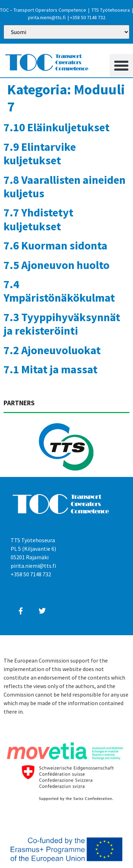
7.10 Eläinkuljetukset (57, 127)
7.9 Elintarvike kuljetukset (40, 154)
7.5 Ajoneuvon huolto (57, 265)
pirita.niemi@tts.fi (47, 17)
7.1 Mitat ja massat (51, 369)
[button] (121, 66)
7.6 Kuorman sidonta (56, 246)
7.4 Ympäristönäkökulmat (59, 291)
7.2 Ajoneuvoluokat (52, 350)
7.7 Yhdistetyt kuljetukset (38, 219)
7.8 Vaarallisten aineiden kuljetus (65, 187)
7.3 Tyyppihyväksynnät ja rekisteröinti (62, 324)
